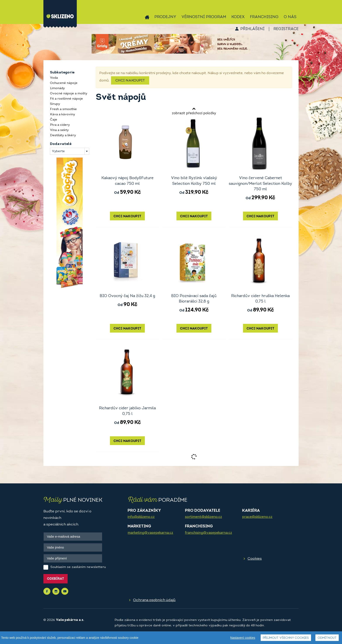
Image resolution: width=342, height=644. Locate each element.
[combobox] (70, 151)
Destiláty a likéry (63, 135)
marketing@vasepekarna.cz (150, 533)
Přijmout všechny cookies (286, 638)
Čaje (54, 120)
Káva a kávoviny (62, 115)
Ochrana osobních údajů (154, 600)
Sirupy (55, 104)
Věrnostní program (204, 17)
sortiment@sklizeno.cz (203, 517)
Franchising (264, 17)
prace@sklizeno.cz (257, 517)
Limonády (57, 88)
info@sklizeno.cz (141, 517)
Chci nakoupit (130, 81)
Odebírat (56, 579)
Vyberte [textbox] (58, 151)
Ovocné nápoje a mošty (69, 94)
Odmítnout (327, 638)
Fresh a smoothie (63, 109)
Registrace (286, 29)
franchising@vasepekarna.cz (209, 533)
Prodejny (165, 17)
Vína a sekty (59, 130)
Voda (54, 78)
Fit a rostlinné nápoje (66, 99)
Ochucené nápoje (64, 83)
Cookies (255, 559)
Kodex (238, 17)
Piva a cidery (60, 125)
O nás (290, 17)
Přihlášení (252, 29)
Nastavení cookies (243, 638)
